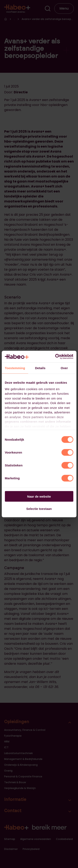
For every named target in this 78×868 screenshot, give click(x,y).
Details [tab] (40, 368)
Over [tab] (64, 368)
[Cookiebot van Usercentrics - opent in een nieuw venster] (56, 357)
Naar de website (39, 496)
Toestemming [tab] (15, 368)
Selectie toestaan (39, 509)
